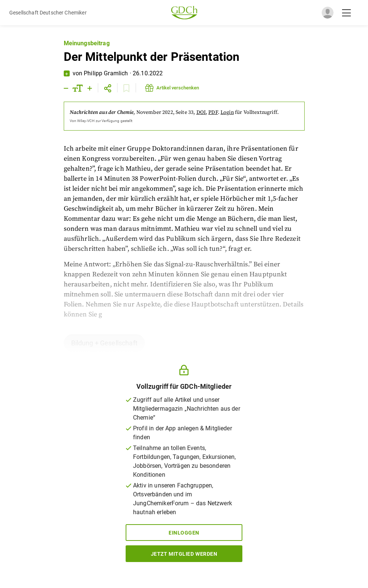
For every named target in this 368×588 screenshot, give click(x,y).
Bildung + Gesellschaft (104, 343)
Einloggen (184, 533)
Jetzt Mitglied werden (184, 554)
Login (227, 112)
